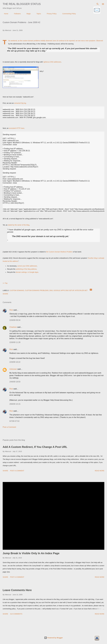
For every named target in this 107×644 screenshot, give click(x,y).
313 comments (16, 614)
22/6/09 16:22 (15, 362)
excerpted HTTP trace (17, 128)
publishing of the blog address (26, 269)
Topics (37, 14)
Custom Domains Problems (37, 290)
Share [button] (5, 294)
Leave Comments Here (17, 590)
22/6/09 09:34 (15, 320)
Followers (16, 14)
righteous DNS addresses (52, 62)
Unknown (13, 369)
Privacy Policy (50, 14)
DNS (51, 290)
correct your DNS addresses (27, 266)
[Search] (98, 4)
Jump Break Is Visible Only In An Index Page (31, 553)
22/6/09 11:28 (15, 342)
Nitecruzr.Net (81, 290)
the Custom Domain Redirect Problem (59, 252)
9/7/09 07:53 (14, 421)
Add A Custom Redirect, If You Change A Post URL (35, 447)
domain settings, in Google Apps (27, 272)
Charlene (13, 327)
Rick (11, 310)
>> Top (5, 283)
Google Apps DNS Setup (64, 290)
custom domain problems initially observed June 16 (40, 41)
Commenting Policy (68, 14)
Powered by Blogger (53, 638)
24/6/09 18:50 (15, 382)
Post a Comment (9, 427)
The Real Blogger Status (22, 4)
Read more (100, 471)
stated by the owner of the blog (19, 225)
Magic (27, 14)
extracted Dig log (20, 103)
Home (5, 14)
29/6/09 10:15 (15, 404)
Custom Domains (17, 290)
